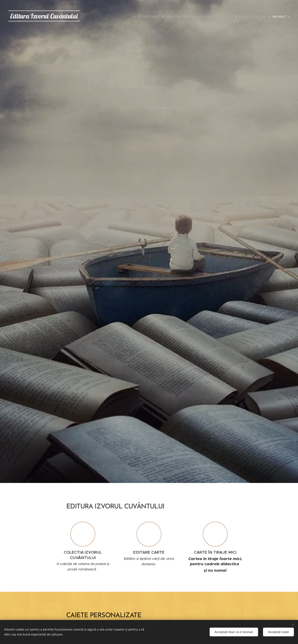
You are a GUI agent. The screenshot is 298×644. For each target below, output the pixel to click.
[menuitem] (119, 17)
